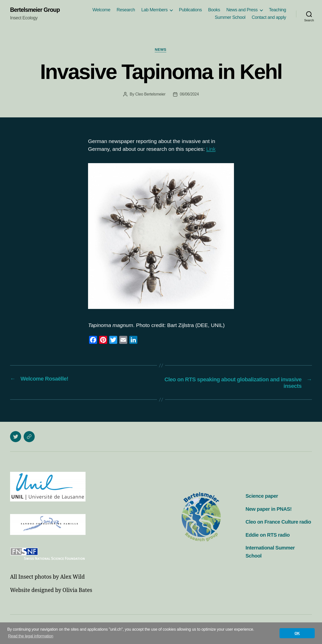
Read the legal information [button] (31, 636)
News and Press (242, 10)
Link (211, 150)
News (161, 50)
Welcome (101, 10)
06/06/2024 (190, 95)
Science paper (263, 497)
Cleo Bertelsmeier (150, 95)
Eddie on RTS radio (269, 544)
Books (214, 10)
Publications (190, 10)
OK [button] (297, 633)
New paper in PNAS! (270, 510)
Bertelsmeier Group (36, 10)
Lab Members (155, 10)
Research (126, 10)
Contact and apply (269, 18)
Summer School (230, 18)
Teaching (277, 10)
